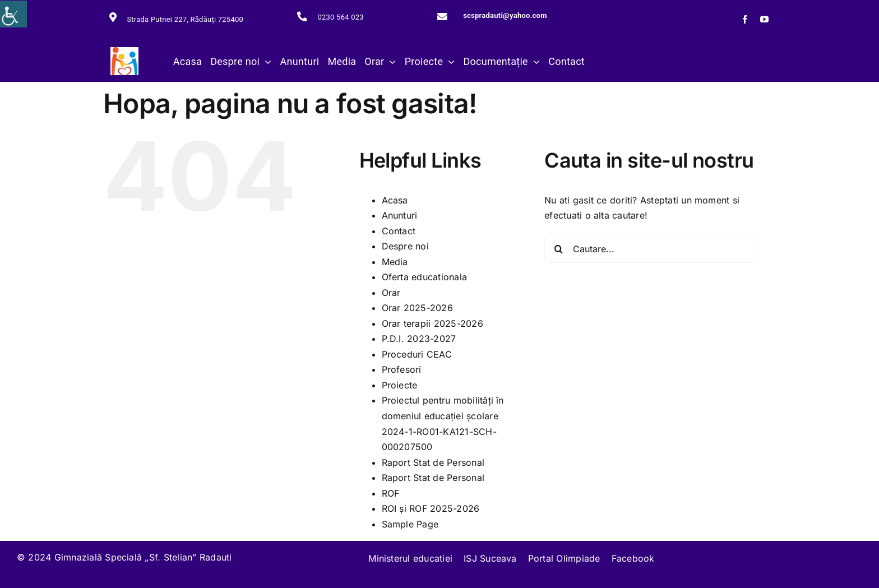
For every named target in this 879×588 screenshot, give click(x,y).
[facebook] (745, 19)
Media (395, 262)
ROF (391, 493)
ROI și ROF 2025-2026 (431, 508)
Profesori (402, 369)
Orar (391, 293)
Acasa (395, 200)
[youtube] (764, 19)
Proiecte (400, 385)
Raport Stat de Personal (433, 462)
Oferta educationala (425, 277)
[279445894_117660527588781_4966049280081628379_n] (124, 52)
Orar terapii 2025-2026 (432, 323)
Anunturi (400, 215)
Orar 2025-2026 (417, 308)
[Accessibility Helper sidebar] (13, 14)
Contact (399, 231)
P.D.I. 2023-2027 (419, 339)
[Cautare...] (651, 249)
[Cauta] (558, 249)
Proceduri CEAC (417, 354)
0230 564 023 (340, 17)
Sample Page (410, 524)
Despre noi (405, 246)
